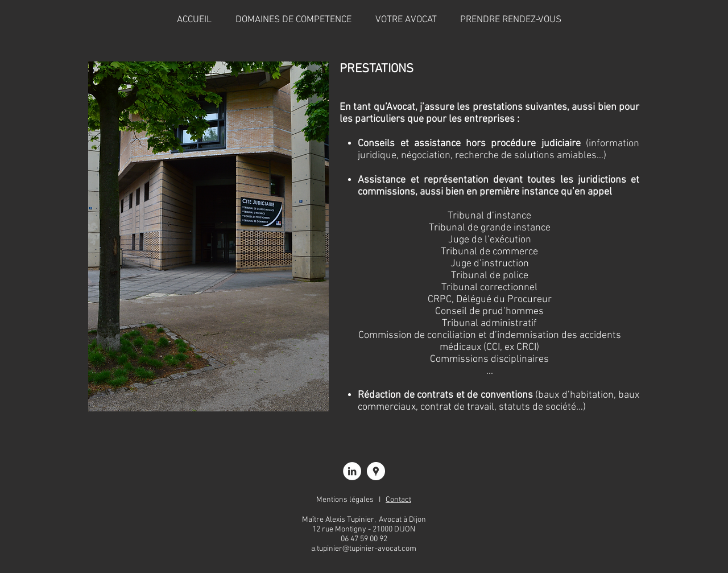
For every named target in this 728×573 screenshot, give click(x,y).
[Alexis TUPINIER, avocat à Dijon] (352, 471)
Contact (398, 500)
